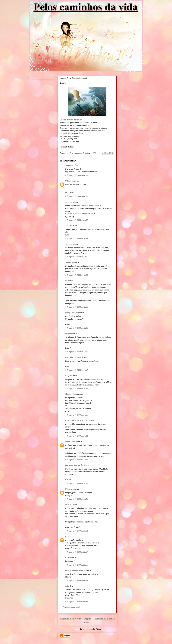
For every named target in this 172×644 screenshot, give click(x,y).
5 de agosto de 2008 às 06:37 (76, 602)
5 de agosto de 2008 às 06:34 (76, 580)
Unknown (69, 489)
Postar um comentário (72, 607)
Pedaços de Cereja (72, 313)
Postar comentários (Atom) (91, 629)
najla (67, 586)
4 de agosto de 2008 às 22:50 (76, 565)
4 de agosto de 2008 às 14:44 (76, 436)
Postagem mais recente (71, 619)
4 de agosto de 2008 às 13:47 (76, 370)
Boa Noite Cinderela (73, 357)
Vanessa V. (69, 165)
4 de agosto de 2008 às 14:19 (76, 388)
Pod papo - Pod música (74, 465)
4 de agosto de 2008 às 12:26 (76, 307)
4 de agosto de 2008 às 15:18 (76, 499)
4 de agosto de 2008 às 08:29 (76, 175)
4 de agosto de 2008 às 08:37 (76, 196)
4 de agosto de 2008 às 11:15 (76, 257)
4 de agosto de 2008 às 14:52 (76, 460)
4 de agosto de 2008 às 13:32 (76, 352)
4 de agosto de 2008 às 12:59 (76, 328)
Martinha (69, 334)
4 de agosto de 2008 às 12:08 (76, 275)
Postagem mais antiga (104, 619)
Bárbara (68, 558)
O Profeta (69, 181)
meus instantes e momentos (76, 570)
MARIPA (69, 505)
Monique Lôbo (71, 394)
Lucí (67, 281)
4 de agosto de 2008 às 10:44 (76, 238)
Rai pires (69, 376)
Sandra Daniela (71, 442)
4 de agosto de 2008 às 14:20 (76, 415)
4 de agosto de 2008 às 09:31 (76, 220)
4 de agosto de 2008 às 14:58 (76, 483)
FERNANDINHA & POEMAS (77, 420)
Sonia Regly (70, 262)
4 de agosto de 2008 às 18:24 (76, 531)
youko (68, 537)
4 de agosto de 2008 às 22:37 (76, 552)
